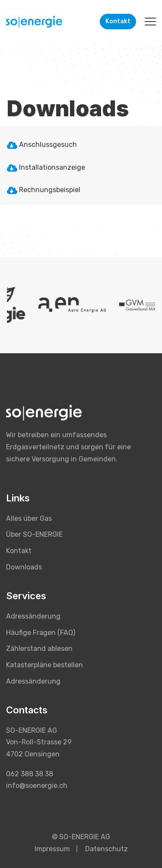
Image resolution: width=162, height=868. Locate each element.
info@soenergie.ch (37, 786)
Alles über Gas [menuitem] (29, 518)
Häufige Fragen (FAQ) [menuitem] (41, 633)
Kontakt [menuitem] (19, 551)
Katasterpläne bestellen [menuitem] (44, 665)
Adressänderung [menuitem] (33, 616)
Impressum (52, 849)
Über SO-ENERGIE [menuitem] (34, 534)
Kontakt (118, 21)
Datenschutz (106, 849)
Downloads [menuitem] (24, 567)
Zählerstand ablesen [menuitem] (39, 649)
